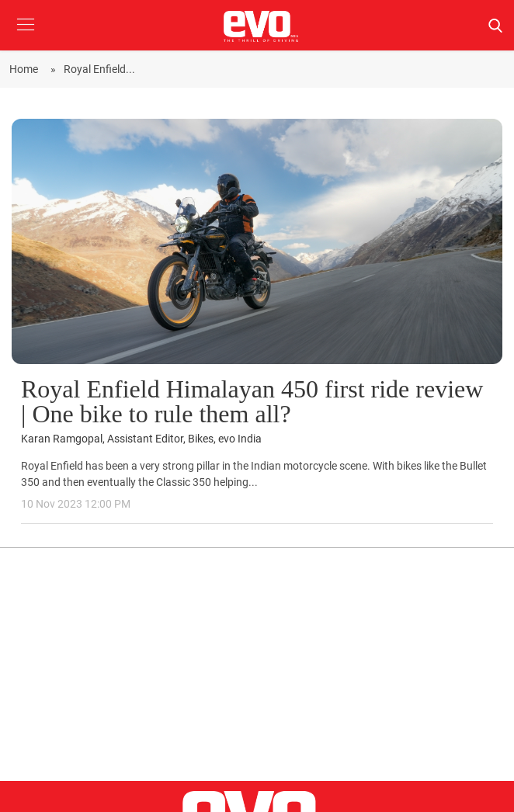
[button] (25, 36)
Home (26, 69)
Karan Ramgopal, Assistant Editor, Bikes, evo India (141, 439)
